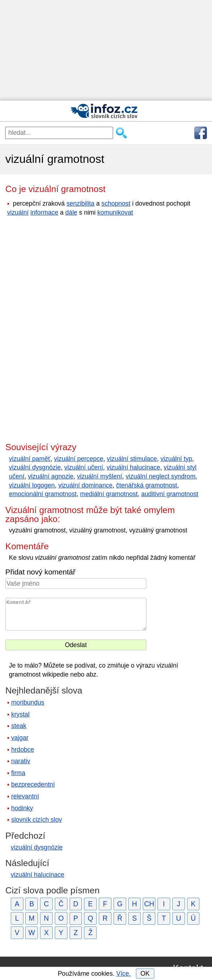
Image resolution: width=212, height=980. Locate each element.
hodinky (22, 808)
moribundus (28, 702)
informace (44, 212)
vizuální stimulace (132, 459)
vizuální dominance (86, 485)
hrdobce (23, 750)
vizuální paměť (30, 459)
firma (18, 773)
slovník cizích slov (37, 820)
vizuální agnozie (51, 476)
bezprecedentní (33, 784)
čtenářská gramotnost (147, 485)
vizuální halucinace (134, 467)
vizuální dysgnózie (35, 467)
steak (19, 726)
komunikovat (115, 212)
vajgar (20, 738)
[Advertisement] (106, 50)
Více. (123, 974)
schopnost (116, 203)
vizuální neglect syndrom (160, 476)
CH (149, 904)
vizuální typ (176, 459)
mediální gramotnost (109, 494)
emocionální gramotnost (43, 494)
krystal (20, 714)
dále (71, 212)
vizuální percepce (79, 459)
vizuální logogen (32, 485)
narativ (21, 761)
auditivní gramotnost (169, 494)
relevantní (25, 796)
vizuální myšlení (99, 476)
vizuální (18, 212)
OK (145, 974)
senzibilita (81, 203)
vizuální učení (84, 467)
